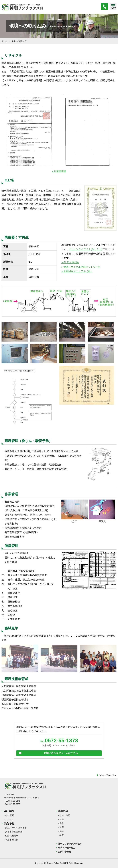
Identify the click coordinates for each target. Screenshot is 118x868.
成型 (62, 827)
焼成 (62, 831)
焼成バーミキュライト (16, 828)
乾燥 (62, 819)
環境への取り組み (67, 848)
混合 (62, 823)
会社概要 (10, 815)
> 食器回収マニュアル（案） (77, 271)
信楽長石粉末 (12, 836)
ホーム (4, 41)
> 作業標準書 (59, 171)
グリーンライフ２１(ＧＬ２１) (86, 249)
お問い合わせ (65, 852)
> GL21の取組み (70, 262)
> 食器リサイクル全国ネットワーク (81, 267)
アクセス (10, 819)
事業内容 (63, 811)
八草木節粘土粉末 (14, 832)
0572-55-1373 (61, 741)
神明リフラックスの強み (70, 844)
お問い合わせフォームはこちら (61, 753)
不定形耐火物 (12, 840)
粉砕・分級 (65, 815)
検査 (62, 835)
